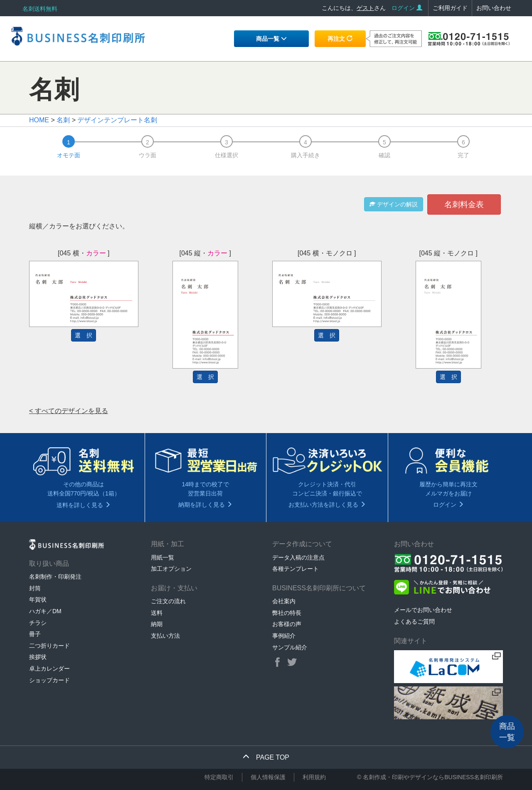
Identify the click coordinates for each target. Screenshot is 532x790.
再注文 (340, 39)
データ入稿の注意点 (298, 557)
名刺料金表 (464, 204)
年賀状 (38, 599)
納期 (157, 624)
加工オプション (171, 569)
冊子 (35, 634)
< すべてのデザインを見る (69, 411)
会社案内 (284, 601)
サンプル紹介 (290, 647)
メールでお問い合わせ (423, 610)
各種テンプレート (296, 569)
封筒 (35, 588)
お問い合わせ (494, 8)
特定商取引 (219, 777)
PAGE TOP (266, 757)
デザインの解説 (394, 204)
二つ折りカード (49, 646)
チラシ (38, 623)
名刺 (63, 120)
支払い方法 (165, 636)
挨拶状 (38, 657)
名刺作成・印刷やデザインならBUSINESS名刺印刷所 (433, 777)
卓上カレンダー (49, 669)
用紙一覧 (163, 557)
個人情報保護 (268, 777)
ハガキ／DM (45, 611)
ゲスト (365, 8)
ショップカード (49, 680)
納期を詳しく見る (205, 505)
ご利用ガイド (450, 8)
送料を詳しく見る (84, 505)
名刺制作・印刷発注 (55, 577)
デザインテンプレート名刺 (117, 120)
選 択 (84, 335)
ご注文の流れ (168, 601)
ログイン (407, 8)
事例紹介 (284, 636)
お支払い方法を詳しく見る (327, 505)
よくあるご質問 (414, 622)
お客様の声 (287, 624)
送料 (157, 613)
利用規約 (314, 777)
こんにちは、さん (354, 8)
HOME (39, 120)
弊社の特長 (287, 613)
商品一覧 (271, 39)
